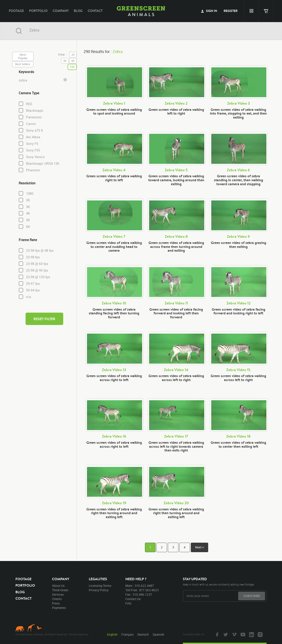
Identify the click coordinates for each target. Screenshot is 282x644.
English (112, 634)
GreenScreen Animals (141, 11)
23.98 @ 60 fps (37, 264)
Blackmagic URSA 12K (43, 163)
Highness (83, 634)
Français (127, 634)
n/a (29, 297)
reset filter (44, 319)
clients (57, 599)
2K (28, 200)
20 (73, 55)
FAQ (128, 603)
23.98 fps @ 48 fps (40, 251)
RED (29, 104)
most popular (23, 56)
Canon (31, 124)
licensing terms (100, 586)
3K (28, 207)
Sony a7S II (34, 130)
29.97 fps (33, 284)
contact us (133, 599)
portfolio (38, 11)
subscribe (252, 596)
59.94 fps (33, 290)
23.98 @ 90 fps (37, 270)
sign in (209, 11)
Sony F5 (32, 144)
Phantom (33, 170)
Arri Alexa (33, 137)
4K (28, 213)
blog (78, 11)
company (61, 11)
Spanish (158, 634)
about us (58, 586)
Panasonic (34, 117)
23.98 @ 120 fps (38, 277)
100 (72, 67)
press (56, 603)
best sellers (23, 64)
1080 (30, 194)
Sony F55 (33, 150)
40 (65, 61)
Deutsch (143, 634)
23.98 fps (33, 257)
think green (60, 590)
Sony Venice (35, 157)
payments (59, 608)
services (58, 594)
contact (95, 11)
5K (28, 220)
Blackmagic (35, 110)
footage (16, 11)
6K (28, 227)
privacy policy (99, 590)
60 (73, 61)
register (231, 11)
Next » (199, 547)
